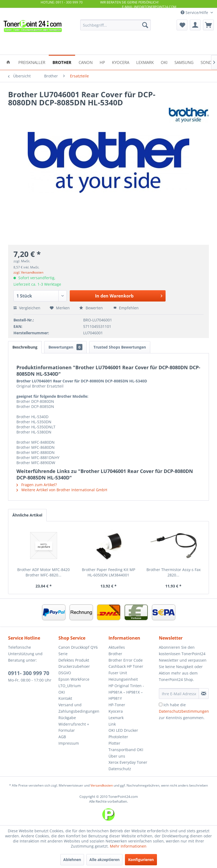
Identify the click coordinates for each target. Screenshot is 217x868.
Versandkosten (102, 785)
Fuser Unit (118, 673)
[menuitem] (115, 25)
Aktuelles (117, 647)
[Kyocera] (121, 62)
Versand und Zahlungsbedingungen (79, 708)
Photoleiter (118, 737)
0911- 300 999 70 (29, 673)
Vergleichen (27, 308)
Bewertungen (65, 347)
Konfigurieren (141, 860)
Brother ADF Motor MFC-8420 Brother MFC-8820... (43, 572)
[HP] (102, 62)
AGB (62, 737)
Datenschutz (120, 769)
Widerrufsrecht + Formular (74, 727)
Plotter (114, 743)
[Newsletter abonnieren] (204, 694)
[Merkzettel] (182, 25)
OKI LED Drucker (123, 730)
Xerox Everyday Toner (128, 762)
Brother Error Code (126, 660)
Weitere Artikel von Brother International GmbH (62, 490)
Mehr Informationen (128, 846)
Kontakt (65, 698)
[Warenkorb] (208, 25)
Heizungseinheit (123, 679)
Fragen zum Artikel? (37, 485)
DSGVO (65, 673)
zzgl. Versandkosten (28, 272)
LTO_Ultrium (70, 686)
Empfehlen (126, 308)
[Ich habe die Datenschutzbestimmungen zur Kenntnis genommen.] (161, 704)
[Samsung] (184, 62)
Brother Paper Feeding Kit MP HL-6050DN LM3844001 (108, 572)
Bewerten (92, 308)
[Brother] (62, 62)
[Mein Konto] (195, 25)
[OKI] (164, 62)
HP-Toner (117, 705)
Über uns (117, 756)
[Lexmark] (145, 62)
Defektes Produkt (74, 660)
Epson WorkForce (74, 679)
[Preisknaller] (32, 62)
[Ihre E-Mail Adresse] (179, 694)
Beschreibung (25, 347)
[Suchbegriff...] (115, 25)
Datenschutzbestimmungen (184, 711)
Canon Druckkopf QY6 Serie (78, 650)
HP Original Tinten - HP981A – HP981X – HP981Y (126, 692)
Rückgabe (67, 718)
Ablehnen (72, 860)
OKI (62, 692)
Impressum (69, 743)
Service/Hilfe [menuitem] (195, 12)
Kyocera (116, 711)
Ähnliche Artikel (27, 515)
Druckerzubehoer (74, 666)
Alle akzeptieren (104, 860)
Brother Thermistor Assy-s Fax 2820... (174, 572)
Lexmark (116, 718)
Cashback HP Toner (126, 666)
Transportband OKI (126, 750)
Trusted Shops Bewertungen (120, 347)
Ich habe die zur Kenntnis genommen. (184, 711)
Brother (115, 654)
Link (112, 724)
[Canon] (86, 62)
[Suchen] (145, 25)
